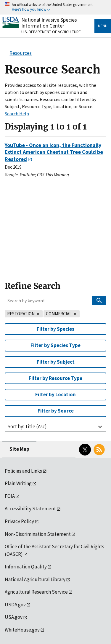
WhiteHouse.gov (22, 630)
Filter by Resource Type (55, 378)
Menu (103, 26)
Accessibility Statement (30, 509)
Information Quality (26, 567)
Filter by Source (56, 411)
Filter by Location (55, 394)
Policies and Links (23, 471)
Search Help (17, 114)
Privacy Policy (19, 521)
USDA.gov (15, 605)
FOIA (10, 496)
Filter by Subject (56, 362)
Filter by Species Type (55, 345)
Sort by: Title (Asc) (27, 426)
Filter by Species (55, 329)
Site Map (19, 449)
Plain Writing (18, 483)
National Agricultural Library (35, 579)
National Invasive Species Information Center (49, 23)
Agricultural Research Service (36, 592)
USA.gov (14, 617)
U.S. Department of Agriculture (51, 32)
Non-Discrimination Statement (38, 534)
